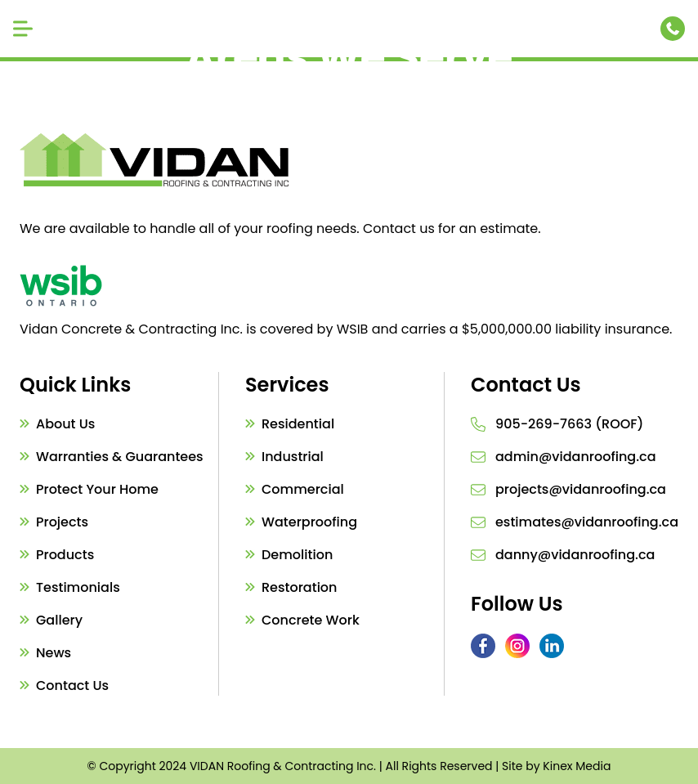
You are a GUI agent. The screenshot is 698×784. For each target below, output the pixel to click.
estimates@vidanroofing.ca (587, 522)
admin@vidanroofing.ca (575, 457)
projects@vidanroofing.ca (581, 489)
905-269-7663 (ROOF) (569, 424)
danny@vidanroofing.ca (575, 555)
